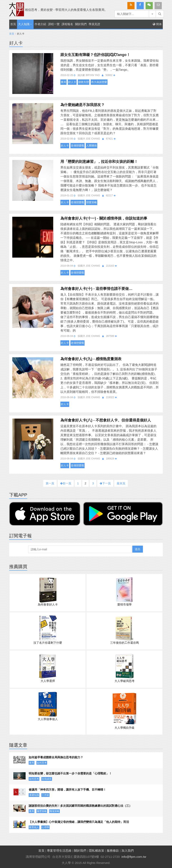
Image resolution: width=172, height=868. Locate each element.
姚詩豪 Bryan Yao (89, 75)
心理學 (45, 827)
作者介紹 (40, 24)
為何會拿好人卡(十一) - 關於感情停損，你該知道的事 (104, 218)
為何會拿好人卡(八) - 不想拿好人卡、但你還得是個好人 (106, 420)
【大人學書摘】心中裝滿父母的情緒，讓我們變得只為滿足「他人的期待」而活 (79, 822)
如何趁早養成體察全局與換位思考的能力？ (56, 757)
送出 (138, 549)
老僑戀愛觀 (78, 146)
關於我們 (81, 24)
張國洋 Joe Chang (89, 139)
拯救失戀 (84, 82)
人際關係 (92, 146)
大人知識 (24, 24)
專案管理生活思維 (59, 851)
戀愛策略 (92, 202)
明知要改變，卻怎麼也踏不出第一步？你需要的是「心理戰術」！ (70, 773)
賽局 (63, 82)
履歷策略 (42, 811)
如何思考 (42, 763)
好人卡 (72, 82)
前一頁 (66, 483)
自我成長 (47, 779)
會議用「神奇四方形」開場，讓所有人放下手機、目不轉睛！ (67, 790)
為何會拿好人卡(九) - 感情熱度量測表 (91, 359)
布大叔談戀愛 (99, 82)
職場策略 (54, 811)
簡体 (157, 24)
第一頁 (50, 483)
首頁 (13, 24)
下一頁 (105, 483)
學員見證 (94, 24)
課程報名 (67, 24)
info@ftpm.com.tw (134, 857)
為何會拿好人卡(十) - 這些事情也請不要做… (96, 289)
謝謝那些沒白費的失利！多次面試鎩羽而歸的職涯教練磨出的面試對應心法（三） (80, 806)
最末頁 (121, 483)
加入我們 (128, 851)
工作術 (45, 795)
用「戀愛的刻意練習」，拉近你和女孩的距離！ (99, 162)
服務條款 (113, 851)
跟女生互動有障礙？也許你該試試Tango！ (95, 55)
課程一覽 (54, 24)
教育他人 (34, 827)
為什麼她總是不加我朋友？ (83, 105)
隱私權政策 (97, 851)
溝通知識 (34, 795)
